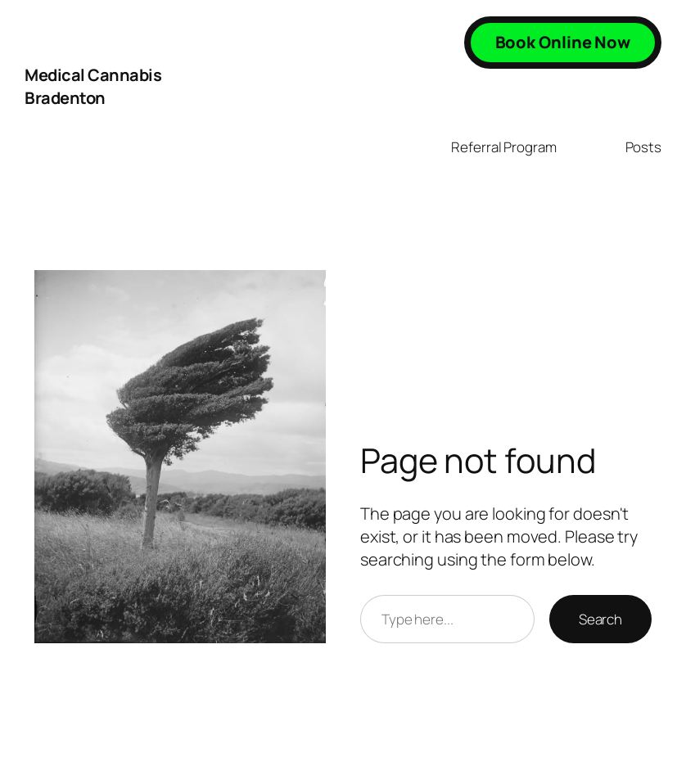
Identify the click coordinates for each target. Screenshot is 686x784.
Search (600, 619)
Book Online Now (563, 42)
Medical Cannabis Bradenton (93, 86)
